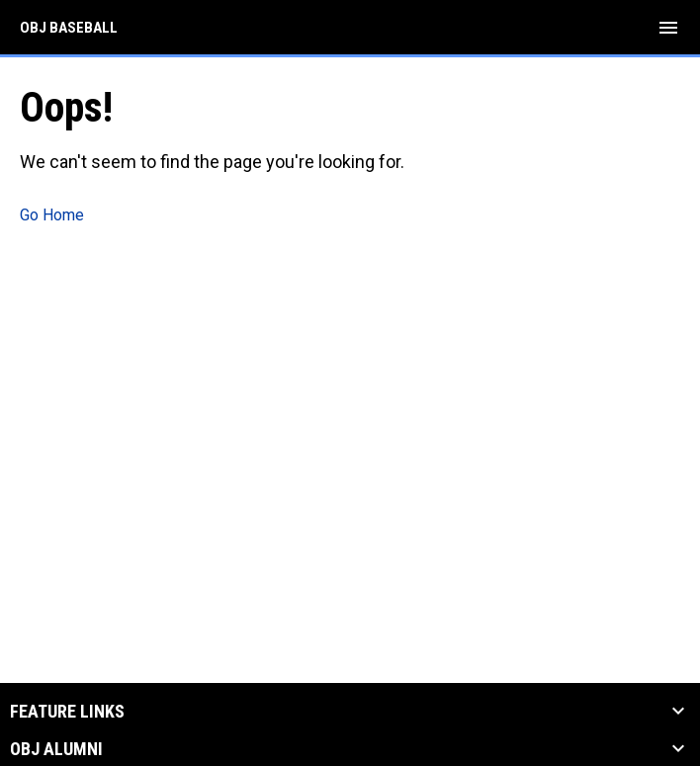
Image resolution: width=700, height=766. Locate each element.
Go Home (52, 215)
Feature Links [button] (67, 712)
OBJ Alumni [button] (56, 749)
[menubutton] (668, 28)
